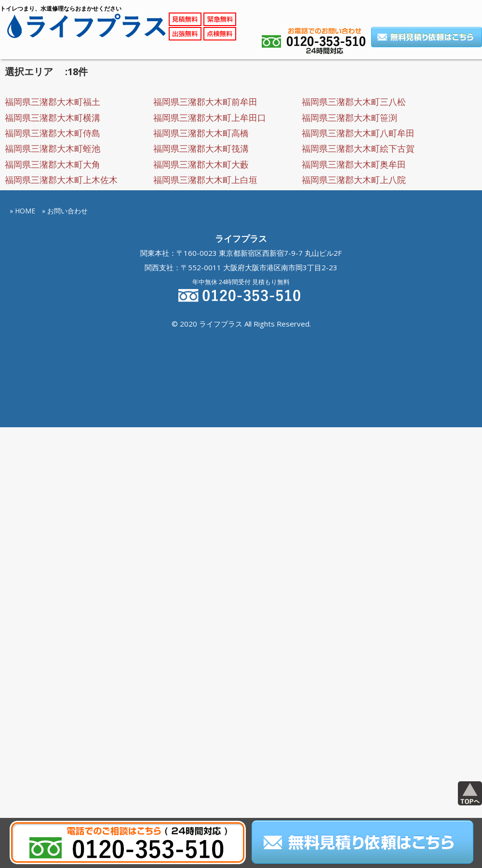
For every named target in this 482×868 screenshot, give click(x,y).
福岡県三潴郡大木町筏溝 (201, 148)
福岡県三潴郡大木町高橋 (201, 133)
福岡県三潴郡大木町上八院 (354, 180)
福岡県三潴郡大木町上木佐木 (61, 180)
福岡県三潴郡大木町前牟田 (205, 102)
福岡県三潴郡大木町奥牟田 (354, 164)
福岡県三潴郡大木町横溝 (53, 118)
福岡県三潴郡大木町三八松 (354, 102)
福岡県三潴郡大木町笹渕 (349, 118)
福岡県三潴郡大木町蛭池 (53, 148)
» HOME (22, 211)
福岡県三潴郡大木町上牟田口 (210, 118)
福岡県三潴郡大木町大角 (53, 164)
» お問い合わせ (65, 211)
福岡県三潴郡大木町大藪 (201, 164)
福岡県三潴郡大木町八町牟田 (358, 133)
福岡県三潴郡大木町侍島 (53, 133)
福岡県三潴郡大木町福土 (53, 102)
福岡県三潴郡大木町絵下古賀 (358, 148)
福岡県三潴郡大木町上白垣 (205, 180)
